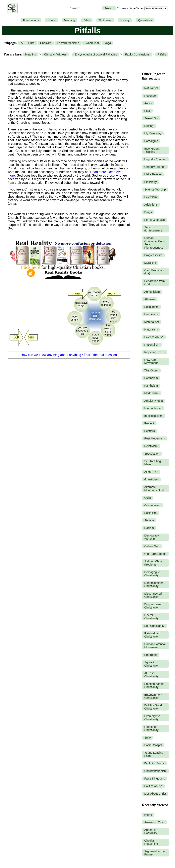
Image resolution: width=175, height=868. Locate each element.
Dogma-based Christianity (153, 606)
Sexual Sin (151, 118)
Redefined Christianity (151, 728)
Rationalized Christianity (152, 635)
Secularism (151, 307)
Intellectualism (153, 416)
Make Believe (153, 174)
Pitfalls (162, 54)
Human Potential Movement (155, 646)
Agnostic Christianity (151, 664)
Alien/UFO (151, 472)
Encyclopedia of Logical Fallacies (96, 54)
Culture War (152, 546)
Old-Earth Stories (155, 554)
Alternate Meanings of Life (155, 489)
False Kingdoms (155, 779)
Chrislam (46, 43)
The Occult (151, 370)
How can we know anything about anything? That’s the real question (69, 355)
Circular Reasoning (151, 842)
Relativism (151, 446)
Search (109, 8)
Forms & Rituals (154, 220)
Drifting (149, 126)
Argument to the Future (154, 853)
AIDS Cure (28, 43)
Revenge (150, 96)
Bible (87, 20)
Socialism (150, 513)
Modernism (151, 393)
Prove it (149, 423)
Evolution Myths (154, 763)
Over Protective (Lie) (154, 272)
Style (147, 738)
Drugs (148, 212)
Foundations (31, 20)
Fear (147, 111)
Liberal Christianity (151, 617)
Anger (148, 103)
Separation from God (154, 283)
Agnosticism (152, 292)
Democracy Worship (152, 537)
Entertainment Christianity (153, 696)
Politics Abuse (153, 786)
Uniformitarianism (155, 771)
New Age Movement (151, 361)
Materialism (152, 322)
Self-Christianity (154, 626)
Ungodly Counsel (155, 159)
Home (51, 20)
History (125, 20)
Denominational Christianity (154, 584)
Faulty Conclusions (137, 54)
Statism (149, 520)
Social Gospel (153, 745)
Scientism (150, 197)
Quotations (145, 20)
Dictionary (105, 20)
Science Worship (155, 190)
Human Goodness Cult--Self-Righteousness (155, 243)
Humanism (151, 314)
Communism (152, 505)
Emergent (150, 655)
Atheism (149, 299)
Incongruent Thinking (152, 150)
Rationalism (152, 345)
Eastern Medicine (68, 43)
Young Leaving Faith (154, 754)
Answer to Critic (154, 822)
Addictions (151, 205)
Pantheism (151, 378)
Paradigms (151, 141)
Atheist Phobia (154, 401)
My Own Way (153, 133)
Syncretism (92, 43)
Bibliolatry (150, 182)
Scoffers (150, 431)
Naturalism (151, 88)
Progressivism (153, 255)
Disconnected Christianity (153, 595)
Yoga (108, 43)
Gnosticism (151, 479)
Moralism (150, 263)
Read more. (99, 172)
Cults (148, 498)
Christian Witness (55, 54)
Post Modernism (155, 438)
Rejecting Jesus (154, 352)
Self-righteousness (153, 229)
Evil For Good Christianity (153, 707)
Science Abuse (154, 337)
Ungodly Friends (155, 167)
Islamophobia (153, 408)
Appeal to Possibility (151, 831)
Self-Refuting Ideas (153, 463)
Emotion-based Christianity (154, 685)
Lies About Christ (155, 794)
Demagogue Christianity (152, 574)
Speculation (152, 454)
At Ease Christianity (151, 675)
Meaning (69, 20)
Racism (149, 528)
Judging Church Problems (154, 563)
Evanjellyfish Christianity (152, 718)
